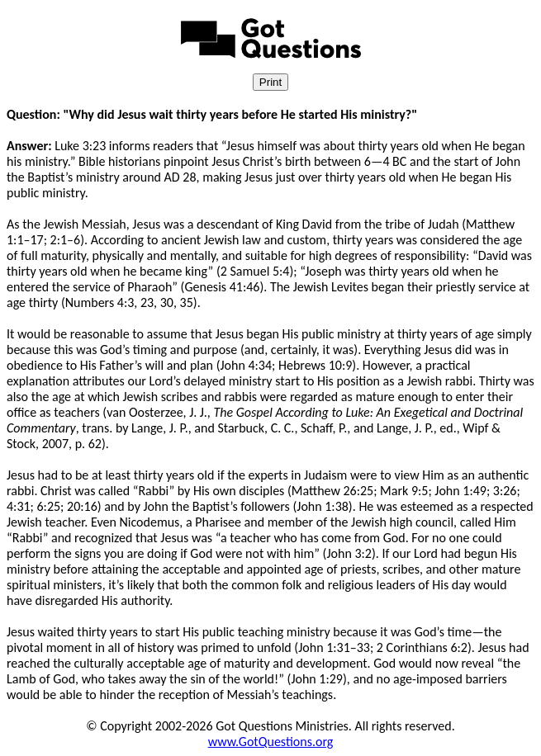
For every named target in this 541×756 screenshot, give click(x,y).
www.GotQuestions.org (271, 742)
